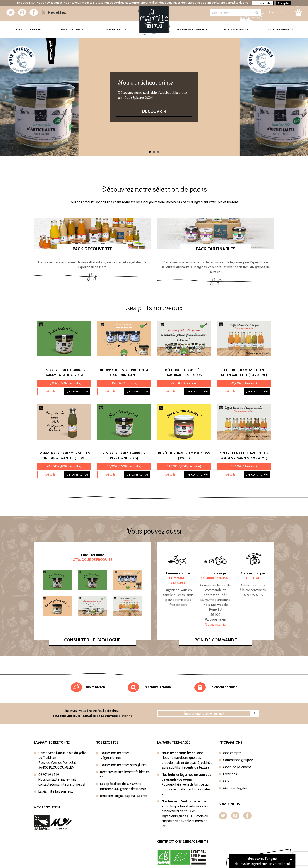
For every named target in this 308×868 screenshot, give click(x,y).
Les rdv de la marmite (192, 29)
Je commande (77, 391)
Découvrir (154, 111)
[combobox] (236, 13)
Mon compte (232, 753)
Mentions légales (235, 788)
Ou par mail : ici (216, 624)
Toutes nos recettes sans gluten (123, 765)
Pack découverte (92, 249)
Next (302, 97)
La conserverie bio (236, 29)
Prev (6, 97)
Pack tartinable (72, 29)
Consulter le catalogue (92, 640)
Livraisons (230, 774)
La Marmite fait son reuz (56, 791)
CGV (226, 781)
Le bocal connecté (280, 29)
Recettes (54, 12)
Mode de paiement (237, 767)
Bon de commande (216, 640)
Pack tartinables (216, 249)
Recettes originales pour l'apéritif (124, 796)
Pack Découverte (33, 26)
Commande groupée (238, 760)
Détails (50, 391)
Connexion (277, 12)
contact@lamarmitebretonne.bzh (62, 784)
